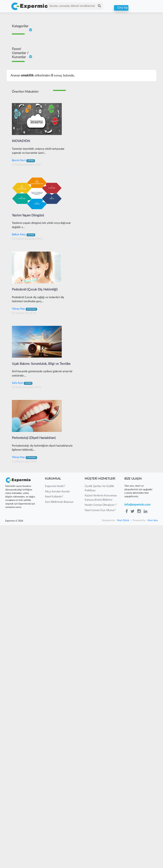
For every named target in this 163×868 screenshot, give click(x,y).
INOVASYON (21, 484)
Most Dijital (123, 863)
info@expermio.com (137, 848)
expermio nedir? (55, 829)
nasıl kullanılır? (54, 840)
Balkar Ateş (24, 577)
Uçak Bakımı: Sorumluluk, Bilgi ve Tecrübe (41, 706)
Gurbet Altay (19, 318)
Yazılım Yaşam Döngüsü (28, 558)
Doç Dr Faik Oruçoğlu (18, 82)
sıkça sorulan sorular (57, 834)
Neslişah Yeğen (17, 226)
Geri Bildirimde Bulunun (59, 845)
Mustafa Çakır (16, 355)
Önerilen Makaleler (25, 435)
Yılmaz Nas (25, 652)
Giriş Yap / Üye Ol (121, 8)
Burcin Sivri (18, 157)
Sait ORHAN (19, 195)
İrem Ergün (18, 113)
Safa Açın (22, 726)
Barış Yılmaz (18, 291)
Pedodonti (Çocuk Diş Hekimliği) (35, 632)
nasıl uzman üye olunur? (100, 853)
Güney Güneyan (17, 394)
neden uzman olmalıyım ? (101, 848)
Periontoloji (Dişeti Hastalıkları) (34, 781)
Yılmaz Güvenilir (17, 254)
